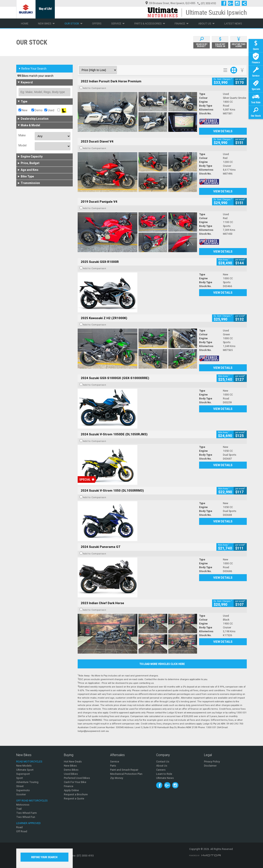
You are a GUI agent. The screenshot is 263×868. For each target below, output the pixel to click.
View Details (223, 131)
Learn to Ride (164, 774)
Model (22, 145)
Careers (161, 770)
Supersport (23, 774)
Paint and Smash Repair (124, 770)
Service (118, 24)
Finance (182, 24)
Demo (37, 110)
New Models (24, 766)
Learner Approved (28, 823)
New (23, 110)
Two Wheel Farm (27, 813)
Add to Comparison (95, 88)
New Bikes (46, 24)
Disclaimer (210, 766)
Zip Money (117, 778)
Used (49, 110)
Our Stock (74, 24)
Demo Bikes (71, 770)
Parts (113, 766)
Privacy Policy (212, 762)
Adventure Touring (27, 782)
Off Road (22, 831)
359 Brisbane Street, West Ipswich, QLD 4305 (170, 3)
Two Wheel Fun (26, 817)
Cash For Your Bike (75, 782)
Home (25, 24)
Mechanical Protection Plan (126, 774)
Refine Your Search (32, 69)
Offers (97, 24)
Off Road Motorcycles (32, 801)
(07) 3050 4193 (208, 3)
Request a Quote (74, 798)
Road (19, 827)
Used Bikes (71, 774)
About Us (206, 24)
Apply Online (71, 790)
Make (22, 135)
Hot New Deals (73, 762)
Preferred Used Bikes (77, 778)
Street (20, 786)
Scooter (21, 794)
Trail (19, 809)
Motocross (23, 805)
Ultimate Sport (25, 770)
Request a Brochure (76, 794)
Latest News (233, 24)
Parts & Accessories (150, 24)
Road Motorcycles (29, 762)
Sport (20, 778)
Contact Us (163, 762)
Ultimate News (165, 778)
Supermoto (23, 790)
